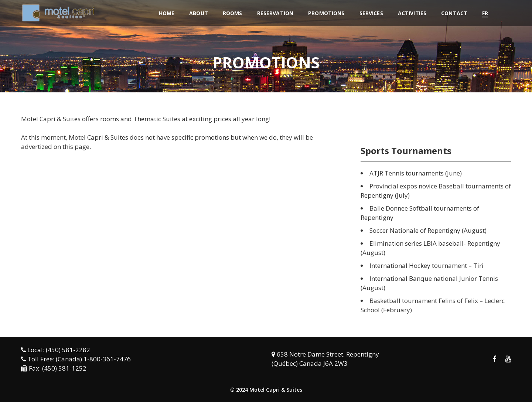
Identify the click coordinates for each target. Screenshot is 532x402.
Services (371, 13)
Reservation (275, 13)
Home (167, 13)
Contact (454, 13)
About (199, 13)
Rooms (233, 13)
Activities (412, 13)
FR (485, 13)
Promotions (326, 13)
